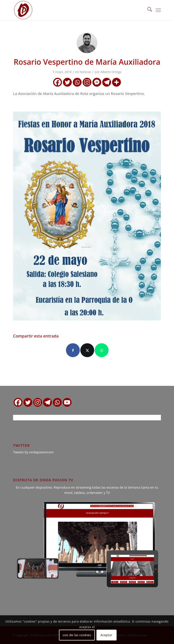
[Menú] (158, 10)
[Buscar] (147, 10)
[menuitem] (147, 10)
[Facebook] (58, 82)
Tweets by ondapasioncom (33, 452)
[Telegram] (107, 82)
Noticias (85, 72)
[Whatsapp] (77, 82)
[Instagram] (87, 82)
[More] (116, 82)
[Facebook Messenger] (97, 82)
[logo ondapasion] (72, 10)
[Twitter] (67, 82)
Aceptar (106, 635)
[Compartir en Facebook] (73, 350)
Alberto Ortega (111, 72)
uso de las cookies (77, 635)
